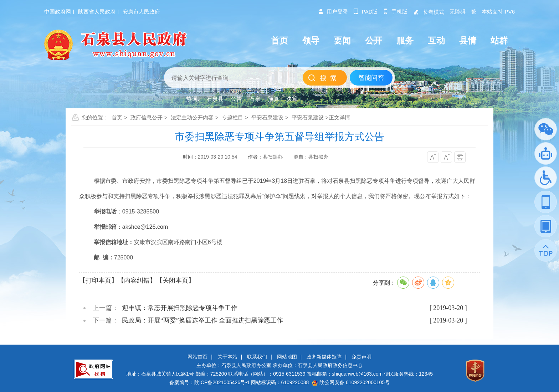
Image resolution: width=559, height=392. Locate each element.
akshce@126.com (145, 227)
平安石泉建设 (267, 117)
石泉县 (215, 99)
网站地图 (287, 357)
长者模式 (429, 12)
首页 (117, 117)
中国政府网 (58, 12)
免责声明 (361, 357)
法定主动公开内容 (192, 117)
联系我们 (257, 357)
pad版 (366, 12)
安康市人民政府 (141, 12)
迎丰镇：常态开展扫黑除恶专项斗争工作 (180, 308)
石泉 (255, 99)
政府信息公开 (147, 117)
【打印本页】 (98, 280)
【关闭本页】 (175, 280)
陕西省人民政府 (97, 12)
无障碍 (458, 12)
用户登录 (333, 12)
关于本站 (227, 357)
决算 (292, 99)
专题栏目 (232, 117)
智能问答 (371, 78)
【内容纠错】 (137, 280)
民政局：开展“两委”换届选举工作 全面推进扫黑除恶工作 (202, 320)
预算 (273, 99)
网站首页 (198, 357)
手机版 (395, 12)
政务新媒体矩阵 (324, 357)
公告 (236, 99)
